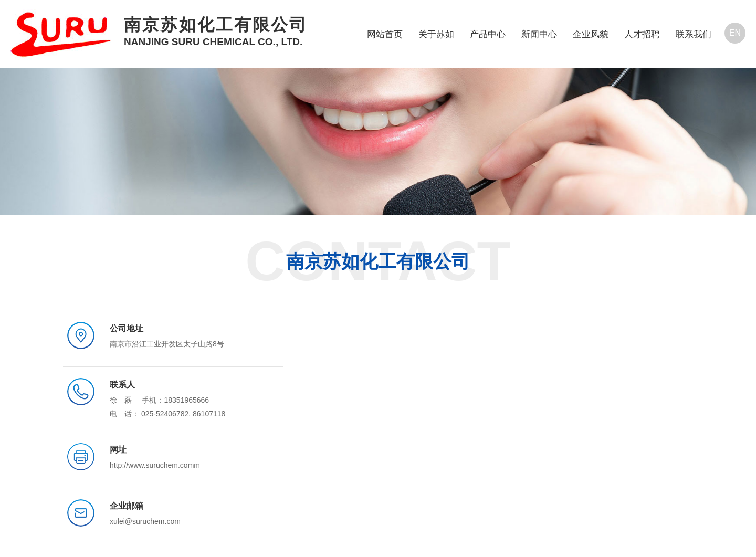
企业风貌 (591, 34)
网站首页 (385, 34)
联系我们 (694, 34)
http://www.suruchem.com (152, 465)
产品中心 (488, 34)
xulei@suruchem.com (145, 521)
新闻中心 (539, 34)
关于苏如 (436, 34)
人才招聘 (642, 34)
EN (735, 33)
